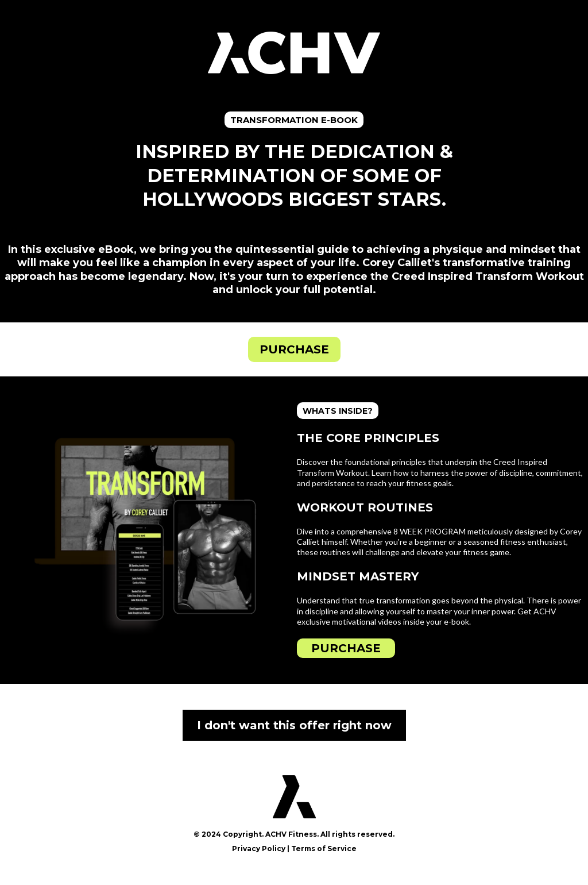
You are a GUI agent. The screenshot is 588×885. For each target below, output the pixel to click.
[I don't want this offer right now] (294, 725)
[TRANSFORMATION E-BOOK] (294, 120)
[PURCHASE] (294, 349)
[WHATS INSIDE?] (338, 411)
